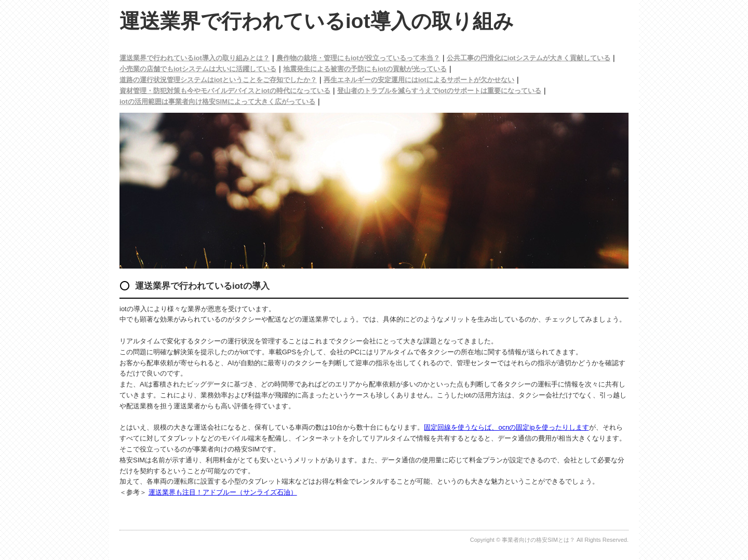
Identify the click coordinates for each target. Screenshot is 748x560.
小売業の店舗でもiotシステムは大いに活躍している (198, 69)
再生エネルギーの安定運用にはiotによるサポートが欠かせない (419, 80)
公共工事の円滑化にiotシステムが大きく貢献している (529, 58)
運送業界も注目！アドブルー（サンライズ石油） (223, 492)
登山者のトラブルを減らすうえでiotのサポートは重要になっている (439, 91)
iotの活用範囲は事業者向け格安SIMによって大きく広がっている (217, 102)
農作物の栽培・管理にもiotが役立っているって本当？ (358, 58)
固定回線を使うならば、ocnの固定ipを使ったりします (506, 427)
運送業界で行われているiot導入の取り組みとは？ (195, 58)
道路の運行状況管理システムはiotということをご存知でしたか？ (218, 80)
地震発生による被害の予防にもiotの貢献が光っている (365, 69)
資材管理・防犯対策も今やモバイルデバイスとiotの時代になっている (225, 91)
